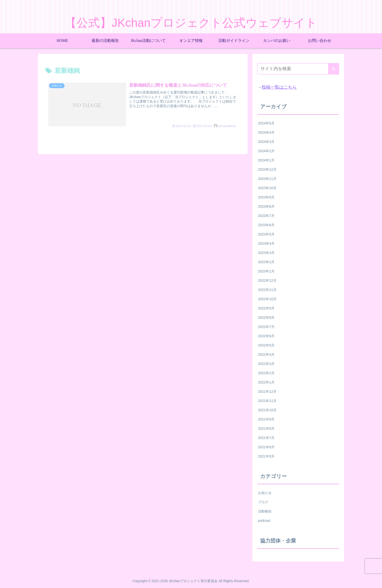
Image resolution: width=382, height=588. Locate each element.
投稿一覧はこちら (279, 87)
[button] (334, 69)
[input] (298, 69)
